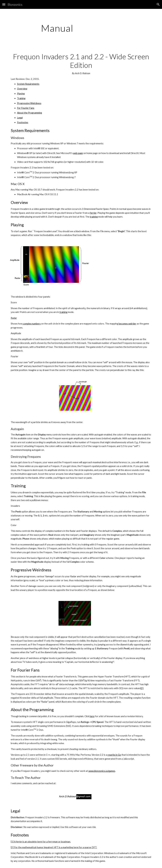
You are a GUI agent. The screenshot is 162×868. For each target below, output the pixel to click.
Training (21, 98)
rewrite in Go (114, 755)
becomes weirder (127, 324)
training (94, 217)
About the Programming (30, 113)
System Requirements (28, 84)
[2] (142, 688)
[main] (57, 28)
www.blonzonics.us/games (102, 771)
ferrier (93, 213)
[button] (4, 4)
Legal (20, 118)
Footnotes (23, 122)
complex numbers (32, 324)
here (92, 716)
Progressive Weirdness (29, 103)
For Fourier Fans (26, 108)
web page (78, 153)
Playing (21, 94)
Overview (22, 89)
